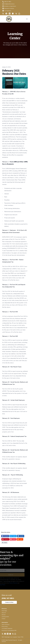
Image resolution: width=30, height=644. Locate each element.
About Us (4, 613)
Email (4, 543)
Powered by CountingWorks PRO (9, 631)
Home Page (4, 611)
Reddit (20, 539)
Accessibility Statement (7, 629)
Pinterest (5, 539)
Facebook (5, 536)
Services (4, 615)
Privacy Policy (5, 627)
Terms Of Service (6, 625)
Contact (3, 619)
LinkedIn (21, 536)
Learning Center (5, 617)
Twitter (13, 536)
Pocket (13, 539)
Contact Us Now (9, 602)
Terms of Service (11, 583)
